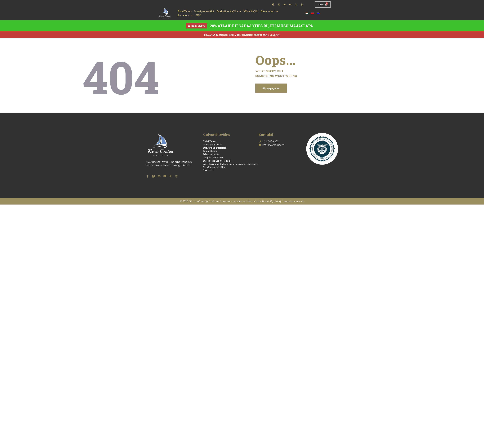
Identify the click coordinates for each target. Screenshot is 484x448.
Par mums (185, 15)
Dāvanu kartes (269, 11)
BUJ (198, 15)
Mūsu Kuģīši (251, 11)
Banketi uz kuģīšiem (229, 11)
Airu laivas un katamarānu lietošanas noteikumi (231, 164)
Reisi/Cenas (185, 11)
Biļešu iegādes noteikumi (217, 161)
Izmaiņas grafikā (204, 11)
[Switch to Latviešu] (307, 13)
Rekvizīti (208, 171)
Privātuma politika (214, 168)
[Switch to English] (312, 13)
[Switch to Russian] (318, 13)
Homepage (269, 89)
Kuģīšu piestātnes (213, 158)
